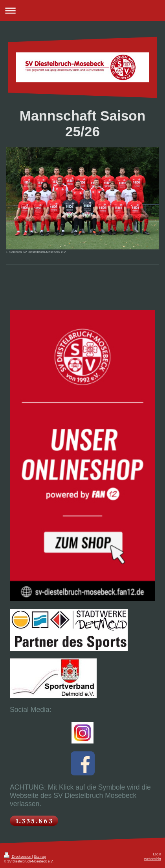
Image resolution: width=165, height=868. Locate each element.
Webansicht (152, 859)
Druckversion (18, 857)
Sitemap (40, 857)
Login (157, 854)
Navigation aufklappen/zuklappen (82, 10)
